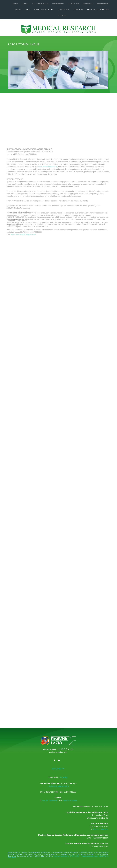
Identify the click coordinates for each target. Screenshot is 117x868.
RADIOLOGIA (88, 4)
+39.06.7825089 (70, 800)
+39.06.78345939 (50, 800)
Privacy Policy (58, 769)
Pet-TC (28, 10)
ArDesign (64, 777)
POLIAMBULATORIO (40, 4)
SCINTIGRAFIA (58, 4)
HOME (15, 4)
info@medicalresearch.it (58, 786)
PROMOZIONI (78, 10)
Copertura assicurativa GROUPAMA (66, 856)
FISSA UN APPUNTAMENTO (98, 10)
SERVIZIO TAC (73, 4)
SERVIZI (18, 10)
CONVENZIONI (64, 10)
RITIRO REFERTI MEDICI (44, 10)
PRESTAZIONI (102, 4)
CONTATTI (62, 15)
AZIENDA (25, 4)
